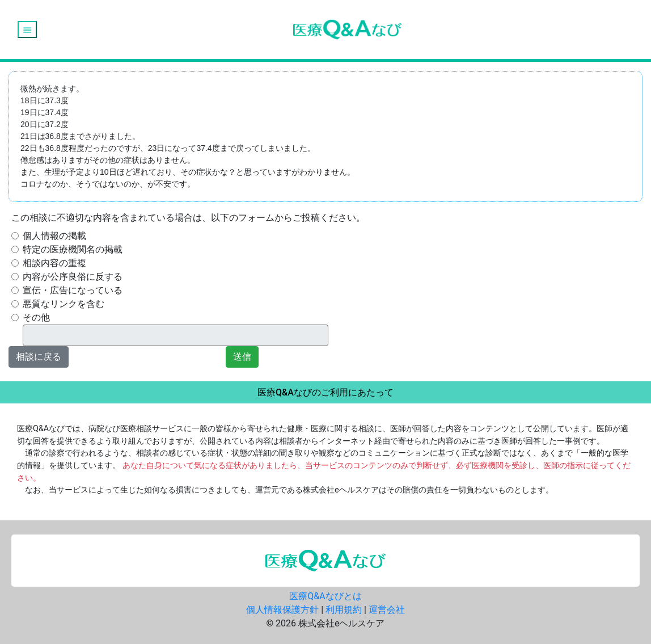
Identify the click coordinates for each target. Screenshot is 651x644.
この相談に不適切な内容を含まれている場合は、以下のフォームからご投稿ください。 (188, 218)
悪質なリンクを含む (64, 304)
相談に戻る (39, 357)
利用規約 (344, 610)
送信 (242, 357)
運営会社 (387, 610)
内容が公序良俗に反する (73, 277)
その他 (36, 317)
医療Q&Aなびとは (325, 596)
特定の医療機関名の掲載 (73, 249)
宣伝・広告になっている (73, 290)
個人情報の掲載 (54, 236)
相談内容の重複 (54, 263)
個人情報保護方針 (282, 610)
